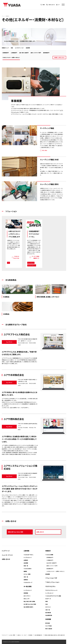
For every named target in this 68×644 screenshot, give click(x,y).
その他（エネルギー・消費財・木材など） (12, 57)
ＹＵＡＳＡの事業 (49, 555)
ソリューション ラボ (51, 578)
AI (9, 263)
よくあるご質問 (12, 635)
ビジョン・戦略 (27, 574)
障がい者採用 (49, 629)
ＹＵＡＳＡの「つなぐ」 (29, 555)
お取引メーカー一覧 (21, 635)
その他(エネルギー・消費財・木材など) (55, 571)
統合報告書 (48, 613)
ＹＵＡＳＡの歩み (28, 569)
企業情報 (26, 551)
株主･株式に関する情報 (29, 601)
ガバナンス (48, 607)
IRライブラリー (27, 596)
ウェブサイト (9, 342)
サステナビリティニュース (51, 590)
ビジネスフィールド (20, 48)
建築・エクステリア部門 (37, 53)
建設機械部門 (47, 53)
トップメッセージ (28, 557)
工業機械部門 (15, 53)
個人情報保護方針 (38, 635)
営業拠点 (26, 580)
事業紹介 (8, 16)
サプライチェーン (32, 265)
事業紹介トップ (6, 48)
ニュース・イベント (7, 555)
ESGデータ (48, 599)
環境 (47, 601)
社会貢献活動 (49, 615)
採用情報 (48, 619)
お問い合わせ (6, 559)
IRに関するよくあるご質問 (30, 604)
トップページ (6, 551)
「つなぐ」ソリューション (52, 582)
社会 (47, 604)
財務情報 (26, 593)
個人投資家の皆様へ (29, 607)
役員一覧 (26, 566)
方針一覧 (26, 577)
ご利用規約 (30, 635)
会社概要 (26, 563)
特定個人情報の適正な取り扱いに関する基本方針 (55, 635)
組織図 (25, 571)
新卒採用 (48, 623)
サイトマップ (4, 635)
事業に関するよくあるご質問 (15, 532)
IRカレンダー (27, 599)
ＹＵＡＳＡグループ (28, 582)
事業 (12, 48)
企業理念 (26, 560)
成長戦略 (28, 48)
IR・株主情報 (28, 586)
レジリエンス (31, 263)
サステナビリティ (50, 586)
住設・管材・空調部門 (25, 53)
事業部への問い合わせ (60, 57)
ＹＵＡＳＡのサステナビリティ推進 (53, 596)
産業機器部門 (7, 53)
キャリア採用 (48, 626)
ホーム (3, 16)
